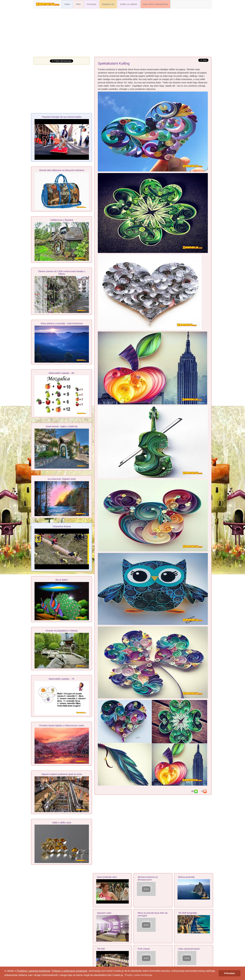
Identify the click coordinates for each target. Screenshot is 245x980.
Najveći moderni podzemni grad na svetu (62, 774)
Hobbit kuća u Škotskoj (62, 220)
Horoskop (91, 4)
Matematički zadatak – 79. (62, 679)
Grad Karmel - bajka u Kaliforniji (62, 426)
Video (67, 4)
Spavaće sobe (104, 913)
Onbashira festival (62, 526)
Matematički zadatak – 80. (62, 373)
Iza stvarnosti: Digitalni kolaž (62, 479)
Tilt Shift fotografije (188, 913)
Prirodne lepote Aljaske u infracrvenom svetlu (62, 726)
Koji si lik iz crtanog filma (155, 4)
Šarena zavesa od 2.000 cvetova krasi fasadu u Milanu (62, 273)
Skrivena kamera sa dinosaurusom (148, 878)
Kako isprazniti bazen (189, 949)
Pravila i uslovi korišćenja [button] (138, 975)
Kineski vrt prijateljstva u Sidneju (62, 631)
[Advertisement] (122, 33)
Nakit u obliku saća (62, 823)
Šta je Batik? (62, 580)
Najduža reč (108, 4)
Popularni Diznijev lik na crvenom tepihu (62, 117)
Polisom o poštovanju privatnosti (70, 971)
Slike (78, 4)
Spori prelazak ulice (107, 877)
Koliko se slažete (129, 4)
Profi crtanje (144, 949)
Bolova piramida (186, 877)
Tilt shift (101, 949)
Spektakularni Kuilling (114, 64)
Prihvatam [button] (230, 973)
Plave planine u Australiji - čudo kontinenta (62, 323)
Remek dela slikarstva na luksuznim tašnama (62, 170)
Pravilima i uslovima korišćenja (33, 971)
